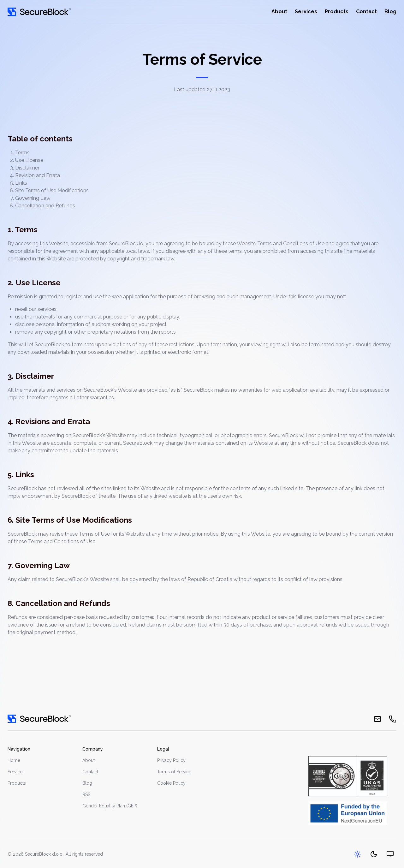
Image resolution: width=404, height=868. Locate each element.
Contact (366, 12)
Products (337, 12)
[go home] (39, 719)
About (279, 12)
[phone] (393, 719)
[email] (377, 719)
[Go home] (39, 12)
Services (306, 12)
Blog (390, 12)
